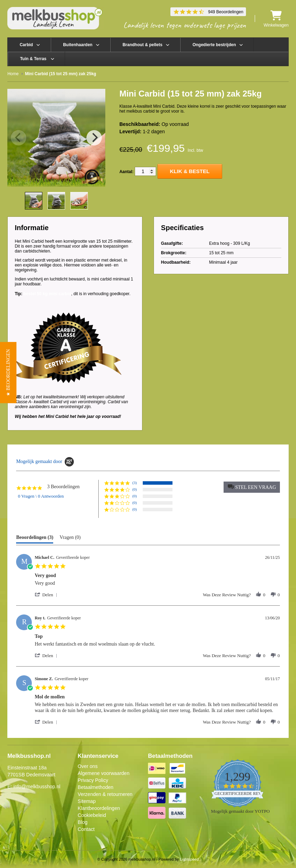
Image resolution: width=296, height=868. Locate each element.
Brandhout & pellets (142, 45)
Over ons (88, 766)
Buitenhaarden (78, 45)
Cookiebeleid (92, 815)
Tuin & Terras (33, 59)
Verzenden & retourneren (105, 794)
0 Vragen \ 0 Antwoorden (41, 496)
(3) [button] (135, 483)
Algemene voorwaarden (104, 773)
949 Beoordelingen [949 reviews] (226, 12)
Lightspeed (189, 859)
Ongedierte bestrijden (214, 45)
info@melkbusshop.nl (37, 787)
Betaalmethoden (96, 787)
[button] (252, 487)
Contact (86, 829)
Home (13, 74)
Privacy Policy (93, 780)
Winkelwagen (276, 19)
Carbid (26, 45)
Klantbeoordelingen (99, 808)
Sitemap (87, 801)
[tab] (35, 539)
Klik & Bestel (190, 171)
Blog (83, 822)
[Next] (94, 138)
